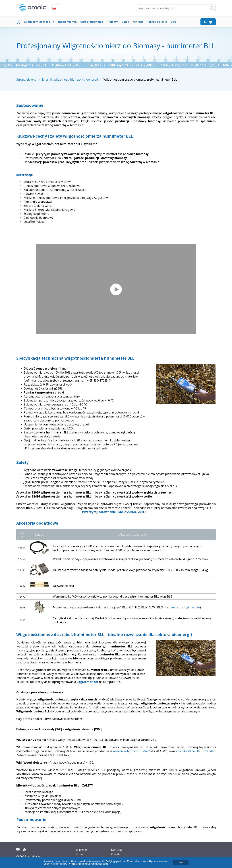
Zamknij (181, 862)
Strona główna (18, 22)
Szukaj (212, 8)
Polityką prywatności (116, 861)
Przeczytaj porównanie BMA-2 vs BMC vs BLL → (116, 512)
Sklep (208, 22)
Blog (174, 22)
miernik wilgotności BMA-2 (131, 751)
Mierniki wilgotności (37, 22)
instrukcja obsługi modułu (182, 607)
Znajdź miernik (67, 22)
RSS (25, 849)
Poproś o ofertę (157, 22)
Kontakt (138, 22)
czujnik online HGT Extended (196, 751)
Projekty (112, 22)
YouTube (18, 849)
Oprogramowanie (92, 22)
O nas (125, 22)
